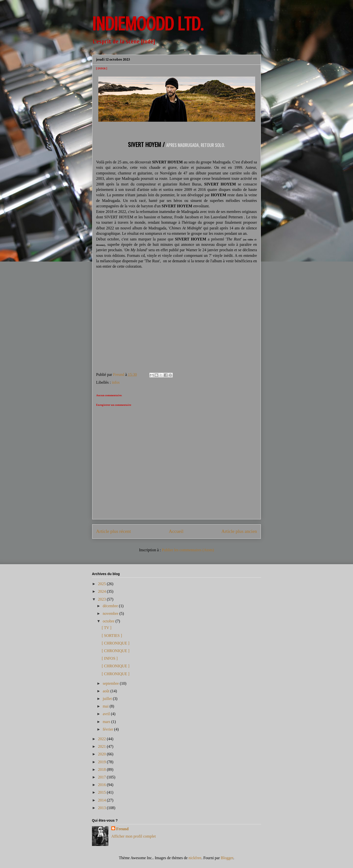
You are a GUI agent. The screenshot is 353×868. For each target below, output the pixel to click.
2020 (102, 754)
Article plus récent (113, 531)
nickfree (195, 858)
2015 (102, 792)
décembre (111, 606)
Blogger (227, 858)
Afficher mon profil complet (133, 836)
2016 (102, 785)
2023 (102, 599)
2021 (102, 746)
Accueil (176, 531)
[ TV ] (107, 628)
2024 (102, 591)
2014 (102, 800)
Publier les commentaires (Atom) (188, 550)
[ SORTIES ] (112, 636)
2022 (102, 739)
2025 (102, 584)
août (107, 691)
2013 (102, 808)
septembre (111, 683)
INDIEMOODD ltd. (148, 24)
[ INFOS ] (110, 658)
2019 (102, 762)
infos (116, 382)
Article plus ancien (239, 531)
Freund (122, 829)
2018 (102, 769)
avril (107, 714)
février (108, 729)
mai (106, 706)
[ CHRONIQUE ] (116, 643)
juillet (108, 699)
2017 (102, 777)
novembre (111, 613)
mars (107, 722)
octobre (109, 621)
